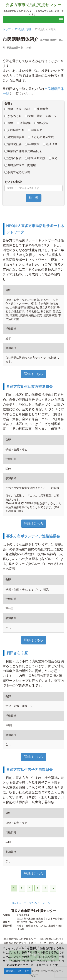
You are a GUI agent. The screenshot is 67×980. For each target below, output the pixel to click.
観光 (53, 158)
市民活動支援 (35, 158)
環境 (9, 123)
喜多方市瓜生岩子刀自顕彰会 (29, 770)
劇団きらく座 (17, 653)
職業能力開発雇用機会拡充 (23, 151)
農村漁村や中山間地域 (20, 165)
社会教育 (41, 109)
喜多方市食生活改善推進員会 (29, 386)
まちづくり (13, 116)
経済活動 (50, 144)
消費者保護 (13, 158)
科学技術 (32, 144)
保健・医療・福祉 (17, 109)
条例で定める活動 (17, 172)
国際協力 (35, 130)
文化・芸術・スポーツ (41, 116)
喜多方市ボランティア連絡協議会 (33, 536)
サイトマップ (19, 903)
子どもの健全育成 (41, 137)
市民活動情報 (23, 29)
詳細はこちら (34, 374)
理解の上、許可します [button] (18, 971)
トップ (7, 29)
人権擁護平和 (14, 130)
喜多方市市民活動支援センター (33, 5)
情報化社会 (13, 144)
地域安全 (42, 123)
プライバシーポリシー (41, 903)
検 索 (34, 198)
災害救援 (24, 123)
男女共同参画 (14, 137)
